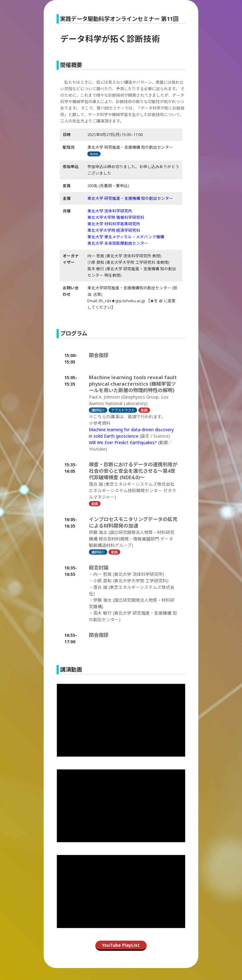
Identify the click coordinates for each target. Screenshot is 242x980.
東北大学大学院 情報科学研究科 (116, 217)
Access (94, 154)
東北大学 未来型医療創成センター (118, 243)
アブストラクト (123, 410)
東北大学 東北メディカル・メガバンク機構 (126, 237)
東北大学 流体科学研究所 (110, 211)
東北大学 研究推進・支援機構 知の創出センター (130, 198)
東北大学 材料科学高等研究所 (114, 224)
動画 (144, 410)
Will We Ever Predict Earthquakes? (123, 442)
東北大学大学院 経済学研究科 (114, 230)
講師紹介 (98, 410)
